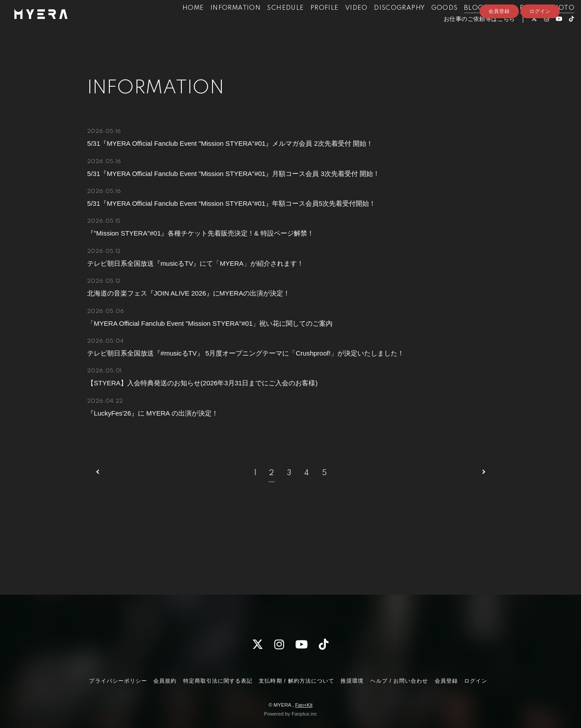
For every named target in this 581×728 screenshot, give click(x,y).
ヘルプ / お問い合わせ (399, 681)
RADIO (515, 26)
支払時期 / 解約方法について (297, 681)
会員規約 (165, 681)
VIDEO (341, 26)
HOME (178, 26)
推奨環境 (352, 681)
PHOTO (546, 26)
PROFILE (309, 26)
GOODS (429, 26)
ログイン (540, 52)
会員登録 (499, 52)
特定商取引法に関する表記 (218, 681)
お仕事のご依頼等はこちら (464, 37)
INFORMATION (220, 26)
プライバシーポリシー (118, 681)
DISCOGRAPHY (384, 26)
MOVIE (486, 26)
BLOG (458, 26)
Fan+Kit (304, 705)
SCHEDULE (270, 26)
